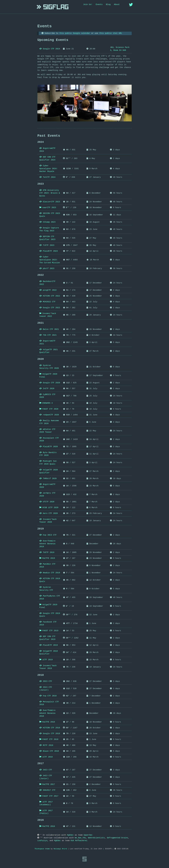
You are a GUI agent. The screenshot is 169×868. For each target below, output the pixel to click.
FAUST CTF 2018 (49, 739)
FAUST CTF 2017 (49, 796)
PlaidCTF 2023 (49, 251)
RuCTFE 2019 (47, 558)
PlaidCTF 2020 (49, 447)
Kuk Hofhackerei (79, 841)
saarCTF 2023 (48, 208)
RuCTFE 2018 (47, 722)
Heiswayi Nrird (60, 849)
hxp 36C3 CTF (48, 535)
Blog (108, 4)
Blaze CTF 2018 (49, 751)
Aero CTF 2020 (49, 513)
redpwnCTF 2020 (49, 415)
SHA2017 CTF (47, 790)
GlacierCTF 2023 (50, 202)
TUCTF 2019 (47, 552)
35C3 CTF (46, 681)
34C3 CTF (46, 770)
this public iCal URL (111, 33)
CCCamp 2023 (47, 222)
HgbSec (70, 835)
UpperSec (88, 835)
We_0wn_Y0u (80, 838)
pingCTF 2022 (48, 290)
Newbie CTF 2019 (50, 573)
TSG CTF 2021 (48, 335)
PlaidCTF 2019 (49, 645)
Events (99, 4)
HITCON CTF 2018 (50, 728)
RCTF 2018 (46, 745)
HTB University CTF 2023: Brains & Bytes (50, 193)
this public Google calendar (75, 33)
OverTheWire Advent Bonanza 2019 (47, 544)
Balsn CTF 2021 (49, 329)
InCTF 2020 (47, 389)
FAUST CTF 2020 (49, 409)
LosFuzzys (42, 841)
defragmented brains (118, 838)
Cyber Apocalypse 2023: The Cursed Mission (50, 260)
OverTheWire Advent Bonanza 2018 (47, 713)
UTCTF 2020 (47, 502)
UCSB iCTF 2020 (49, 508)
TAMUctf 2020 (48, 479)
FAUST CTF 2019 (49, 631)
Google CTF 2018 (50, 734)
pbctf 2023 (47, 268)
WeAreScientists (96, 838)
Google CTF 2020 (50, 383)
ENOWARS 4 (46, 403)
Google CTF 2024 (50, 49)
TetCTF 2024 (47, 177)
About (117, 4)
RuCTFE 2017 (47, 784)
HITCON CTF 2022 (50, 296)
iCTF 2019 (46, 660)
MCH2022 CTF (47, 302)
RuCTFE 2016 (47, 826)
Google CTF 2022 (50, 308)
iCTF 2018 (46, 757)
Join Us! (88, 4)
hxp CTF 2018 (48, 696)
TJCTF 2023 (47, 245)
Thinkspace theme (42, 849)
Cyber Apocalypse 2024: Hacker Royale (48, 169)
